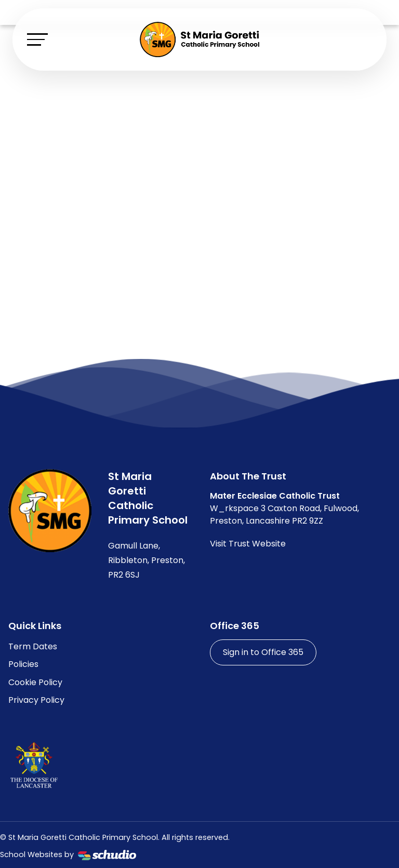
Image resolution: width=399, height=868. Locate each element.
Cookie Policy (35, 682)
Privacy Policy (36, 700)
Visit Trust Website (248, 544)
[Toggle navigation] (37, 39)
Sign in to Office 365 (263, 652)
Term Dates (33, 646)
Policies (23, 664)
